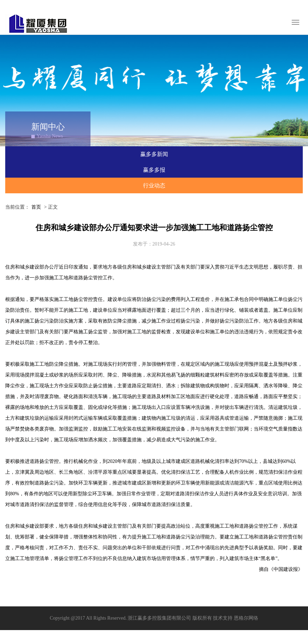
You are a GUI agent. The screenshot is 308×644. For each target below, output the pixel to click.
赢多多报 (154, 170)
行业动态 (154, 185)
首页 (36, 207)
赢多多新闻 (154, 154)
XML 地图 (154, 637)
